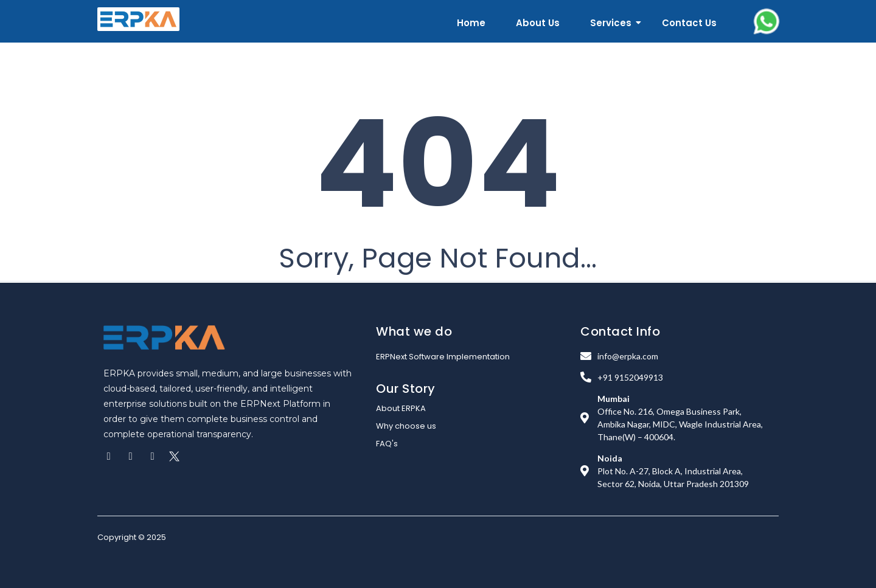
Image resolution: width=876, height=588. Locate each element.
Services (613, 23)
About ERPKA (401, 408)
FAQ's (387, 444)
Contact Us (689, 23)
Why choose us (406, 426)
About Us (538, 23)
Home (471, 23)
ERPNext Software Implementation (443, 357)
